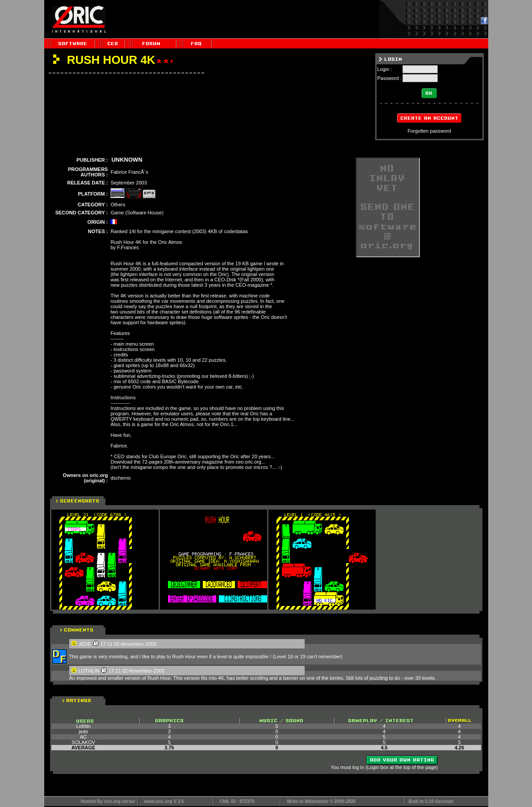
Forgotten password (429, 131)
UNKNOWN (127, 160)
